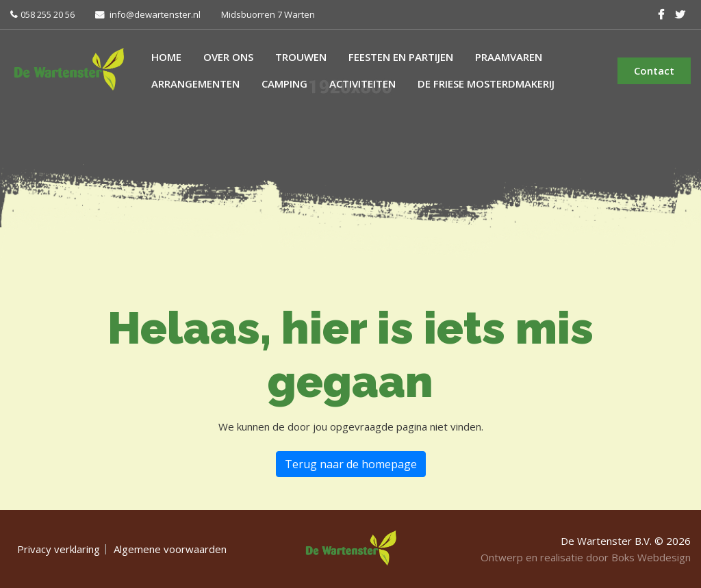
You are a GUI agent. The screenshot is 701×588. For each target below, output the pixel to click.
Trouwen (301, 57)
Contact (654, 71)
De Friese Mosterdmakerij (486, 84)
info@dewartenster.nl (155, 14)
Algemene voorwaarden (170, 549)
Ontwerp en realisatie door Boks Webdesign (586, 557)
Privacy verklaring (59, 549)
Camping (284, 84)
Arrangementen (195, 84)
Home (166, 57)
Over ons (228, 57)
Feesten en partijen (401, 57)
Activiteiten (362, 84)
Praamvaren (509, 57)
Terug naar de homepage (351, 464)
